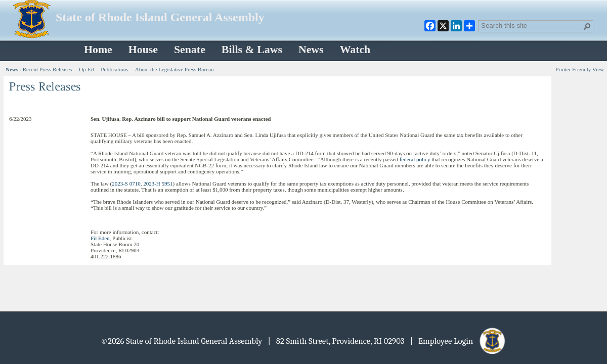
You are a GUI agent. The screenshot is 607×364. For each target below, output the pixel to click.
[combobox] (532, 25)
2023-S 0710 (126, 184)
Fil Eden (100, 238)
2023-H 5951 (158, 184)
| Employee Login (459, 341)
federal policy (415, 159)
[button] (587, 26)
